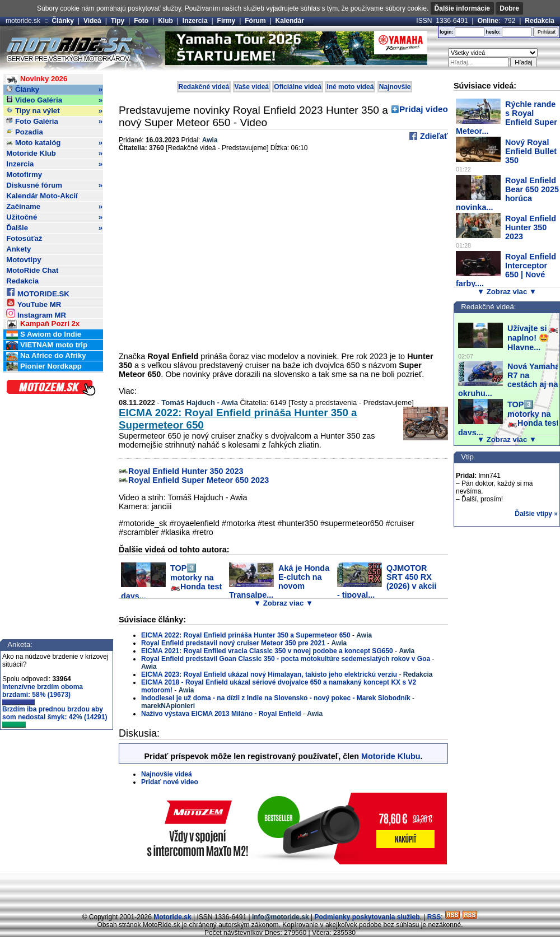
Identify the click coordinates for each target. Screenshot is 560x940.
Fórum (255, 21)
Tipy (118, 21)
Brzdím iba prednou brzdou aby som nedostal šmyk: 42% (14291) (55, 716)
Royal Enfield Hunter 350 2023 (186, 471)
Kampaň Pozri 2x (43, 324)
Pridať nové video (170, 782)
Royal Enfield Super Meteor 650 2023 (199, 480)
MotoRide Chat (32, 270)
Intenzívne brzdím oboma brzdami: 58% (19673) (43, 694)
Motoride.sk (172, 917)
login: (447, 32)
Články (63, 21)
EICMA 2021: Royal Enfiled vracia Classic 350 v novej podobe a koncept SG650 (267, 651)
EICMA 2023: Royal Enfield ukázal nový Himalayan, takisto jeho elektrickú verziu (269, 674)
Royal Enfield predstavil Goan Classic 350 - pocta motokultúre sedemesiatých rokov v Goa (286, 659)
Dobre (509, 8)
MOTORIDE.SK (38, 292)
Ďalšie (54, 228)
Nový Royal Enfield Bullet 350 (531, 151)
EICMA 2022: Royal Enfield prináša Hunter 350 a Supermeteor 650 (246, 635)
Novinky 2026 (37, 79)
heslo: (493, 32)
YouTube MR (34, 303)
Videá (92, 21)
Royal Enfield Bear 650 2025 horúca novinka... (507, 194)
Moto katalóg (54, 143)
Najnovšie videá (167, 774)
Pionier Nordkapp (44, 367)
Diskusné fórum (54, 185)
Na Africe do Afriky (46, 356)
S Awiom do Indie (44, 335)
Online (488, 21)
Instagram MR (36, 313)
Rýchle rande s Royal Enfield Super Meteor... (507, 118)
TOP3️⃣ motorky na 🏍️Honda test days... (171, 582)
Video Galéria (54, 100)
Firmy (227, 21)
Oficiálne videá (298, 87)
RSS (434, 917)
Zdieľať (433, 136)
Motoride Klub (54, 153)
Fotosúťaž (24, 238)
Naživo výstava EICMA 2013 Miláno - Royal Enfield (221, 714)
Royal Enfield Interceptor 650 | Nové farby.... (506, 270)
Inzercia (195, 21)
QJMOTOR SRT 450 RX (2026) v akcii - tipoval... (387, 581)
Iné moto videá (350, 87)
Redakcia (540, 21)
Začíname (54, 207)
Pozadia (25, 132)
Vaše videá (252, 87)
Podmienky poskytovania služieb (367, 917)
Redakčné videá (204, 87)
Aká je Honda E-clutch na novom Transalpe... (279, 581)
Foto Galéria (54, 122)
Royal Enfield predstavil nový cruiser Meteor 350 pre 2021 (233, 643)
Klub (165, 21)
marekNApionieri (168, 706)
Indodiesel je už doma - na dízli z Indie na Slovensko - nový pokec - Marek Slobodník (276, 698)
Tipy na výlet (54, 111)
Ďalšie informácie (462, 8)
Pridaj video (424, 109)
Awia (210, 140)
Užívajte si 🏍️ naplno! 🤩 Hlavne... (533, 338)
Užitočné (54, 217)
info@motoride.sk (281, 917)
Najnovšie (395, 87)
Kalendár (290, 21)
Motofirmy (24, 174)
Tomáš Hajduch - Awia (200, 402)
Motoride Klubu (391, 756)
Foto (141, 21)
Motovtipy (24, 260)
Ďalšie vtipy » (536, 514)
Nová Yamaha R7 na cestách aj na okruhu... (509, 380)
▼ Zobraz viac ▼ (283, 603)
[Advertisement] (280, 887)
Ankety (18, 249)
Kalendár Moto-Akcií (42, 196)
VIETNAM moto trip (47, 345)
